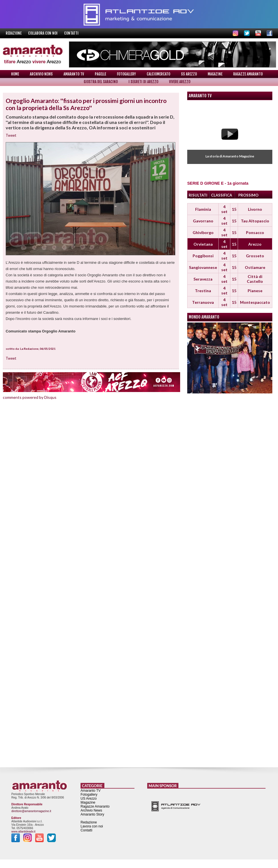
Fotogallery (126, 74)
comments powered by (30, 397)
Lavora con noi (92, 826)
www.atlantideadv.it (23, 832)
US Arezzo (89, 799)
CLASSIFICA (222, 195)
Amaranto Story (92, 814)
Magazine (215, 74)
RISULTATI (198, 195)
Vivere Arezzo (180, 82)
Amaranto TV (74, 74)
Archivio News (41, 74)
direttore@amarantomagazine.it (31, 811)
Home (15, 74)
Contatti (71, 33)
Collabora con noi (43, 33)
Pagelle (100, 74)
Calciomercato (158, 74)
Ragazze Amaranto (248, 74)
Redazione (14, 33)
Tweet (11, 135)
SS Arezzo (189, 74)
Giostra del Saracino (101, 82)
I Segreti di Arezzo (143, 82)
